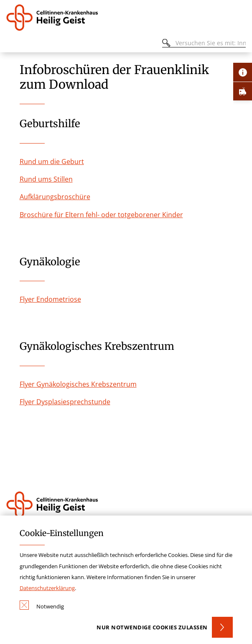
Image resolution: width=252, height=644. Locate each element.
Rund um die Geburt (52, 162)
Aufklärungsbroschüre (55, 197)
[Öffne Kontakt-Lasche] (243, 72)
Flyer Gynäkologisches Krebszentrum (78, 384)
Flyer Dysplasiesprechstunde (65, 402)
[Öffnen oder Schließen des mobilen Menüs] (11, 44)
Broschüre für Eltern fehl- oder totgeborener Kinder (101, 215)
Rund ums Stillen (46, 179)
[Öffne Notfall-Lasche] (243, 91)
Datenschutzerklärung (47, 588)
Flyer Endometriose (50, 299)
